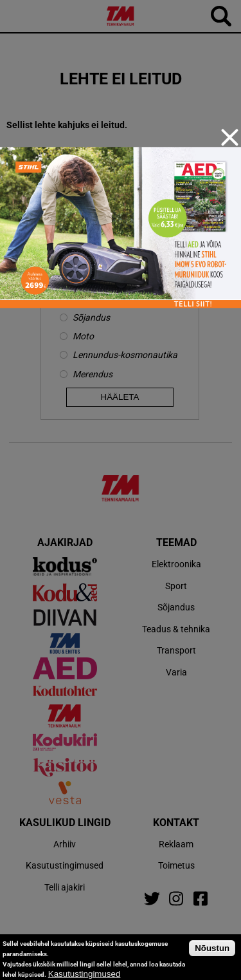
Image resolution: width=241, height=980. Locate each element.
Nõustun (212, 948)
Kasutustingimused (85, 974)
